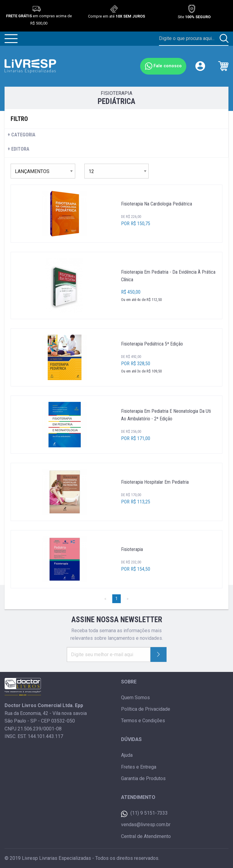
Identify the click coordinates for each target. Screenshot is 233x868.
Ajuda (127, 755)
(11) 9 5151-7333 (144, 814)
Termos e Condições (143, 721)
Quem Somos (135, 698)
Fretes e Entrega (139, 767)
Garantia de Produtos (143, 778)
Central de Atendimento (146, 836)
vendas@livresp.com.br (146, 825)
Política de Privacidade (146, 709)
